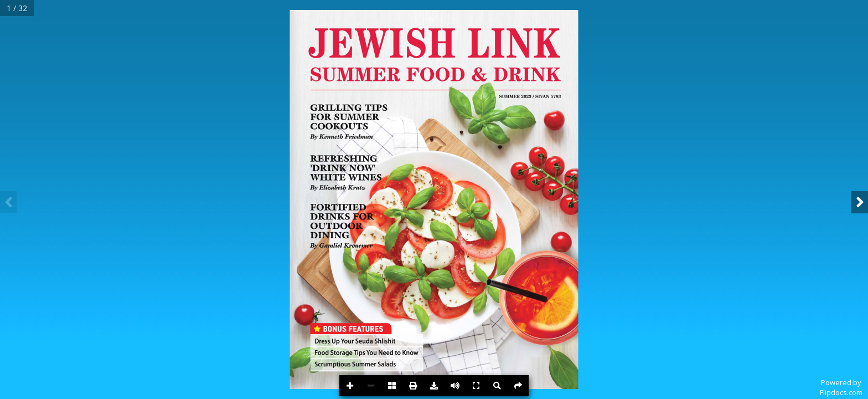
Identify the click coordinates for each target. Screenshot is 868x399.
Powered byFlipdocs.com (841, 387)
